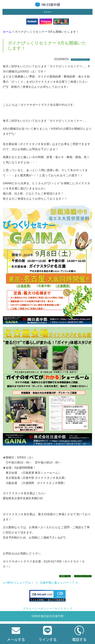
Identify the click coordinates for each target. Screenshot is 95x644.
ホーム (7, 32)
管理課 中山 (65, 576)
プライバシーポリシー (37, 609)
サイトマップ (63, 609)
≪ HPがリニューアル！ (18, 583)
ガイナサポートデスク (83, 576)
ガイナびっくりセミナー (80, 60)
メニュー (47, 12)
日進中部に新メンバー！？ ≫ (59, 583)
